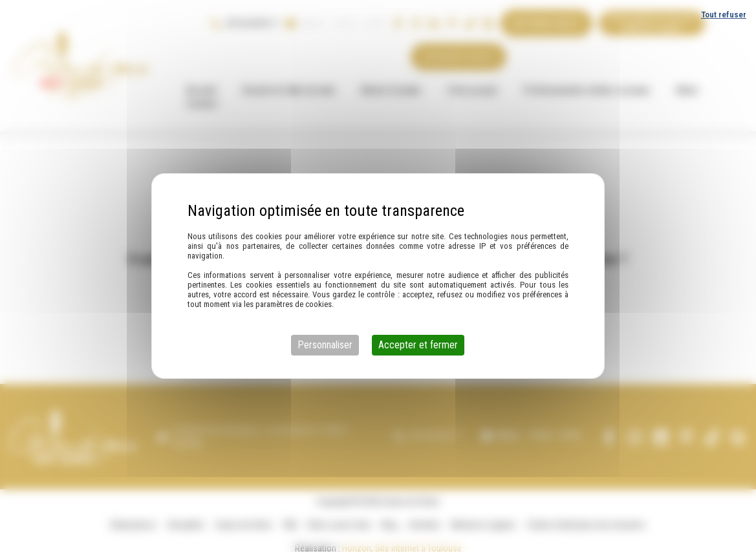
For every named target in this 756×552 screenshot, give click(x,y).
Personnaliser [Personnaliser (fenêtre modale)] (325, 345)
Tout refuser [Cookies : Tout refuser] (724, 15)
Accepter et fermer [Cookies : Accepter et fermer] (418, 345)
